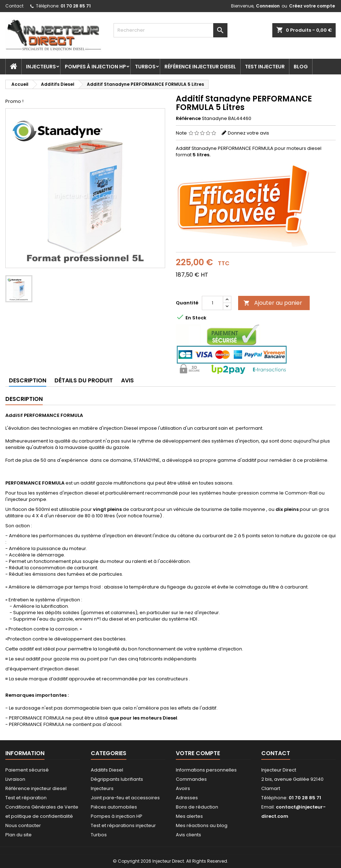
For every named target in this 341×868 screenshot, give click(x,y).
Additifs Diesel (107, 770)
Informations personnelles (206, 770)
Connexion (268, 6)
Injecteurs (41, 67)
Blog (301, 67)
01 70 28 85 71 (76, 6)
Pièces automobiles (114, 807)
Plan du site (19, 835)
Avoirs (183, 788)
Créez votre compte (312, 6)
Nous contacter (23, 825)
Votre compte (198, 753)
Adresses (187, 798)
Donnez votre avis (248, 133)
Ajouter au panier (273, 303)
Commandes (191, 779)
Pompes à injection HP (95, 67)
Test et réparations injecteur (123, 825)
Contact (14, 6)
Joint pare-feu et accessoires (125, 798)
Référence (188, 119)
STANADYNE (147, 460)
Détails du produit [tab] (84, 380)
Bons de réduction (197, 807)
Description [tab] (28, 380)
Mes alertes (189, 816)
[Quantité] (213, 303)
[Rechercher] (170, 30)
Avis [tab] (127, 380)
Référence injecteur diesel (200, 67)
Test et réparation (26, 798)
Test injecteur (265, 67)
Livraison (15, 779)
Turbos (145, 67)
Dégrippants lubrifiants (117, 779)
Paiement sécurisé (27, 770)
